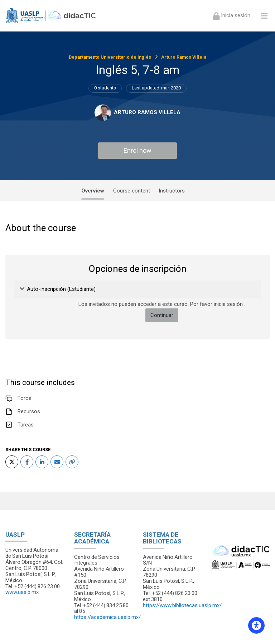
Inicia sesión (235, 15)
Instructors (172, 191)
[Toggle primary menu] (264, 16)
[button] (22, 289)
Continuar (162, 315)
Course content (132, 191)
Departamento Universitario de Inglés (110, 57)
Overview (93, 191)
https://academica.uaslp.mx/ (107, 617)
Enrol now (137, 150)
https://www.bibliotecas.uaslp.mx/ (182, 605)
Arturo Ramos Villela (184, 57)
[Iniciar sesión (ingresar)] (232, 16)
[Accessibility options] (256, 625)
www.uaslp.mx (22, 592)
